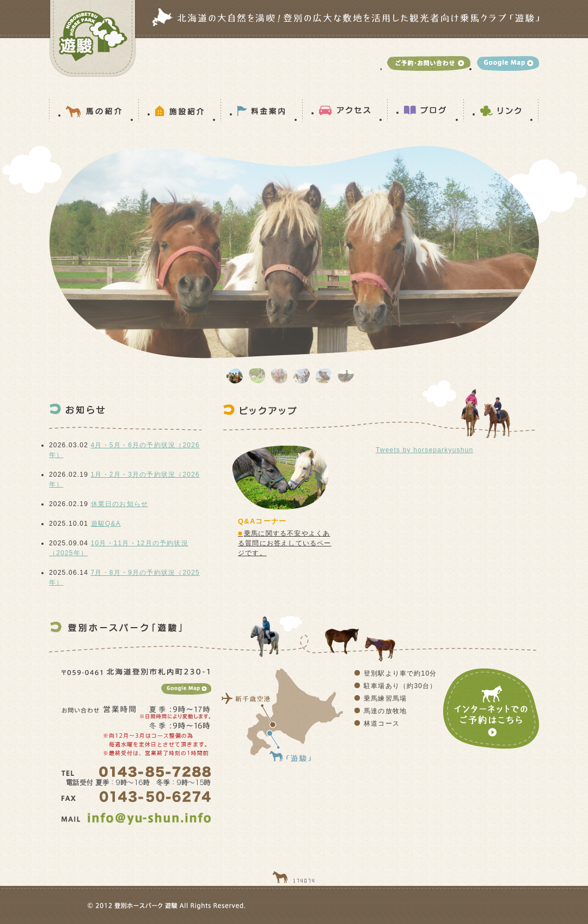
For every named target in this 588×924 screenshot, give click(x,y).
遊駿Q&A (106, 524)
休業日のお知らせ (120, 504)
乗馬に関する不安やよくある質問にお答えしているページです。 (285, 543)
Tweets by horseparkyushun (424, 450)
